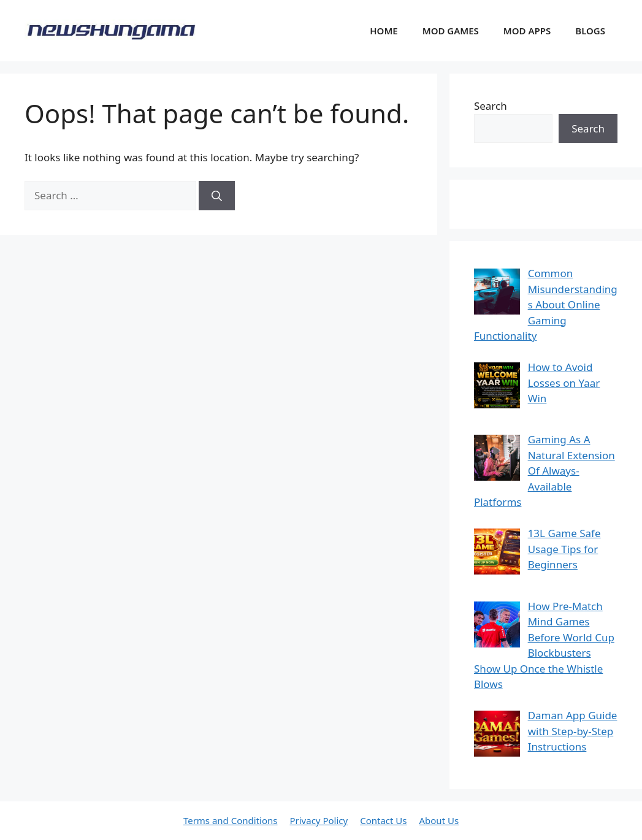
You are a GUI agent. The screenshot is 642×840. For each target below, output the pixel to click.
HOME (384, 31)
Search (491, 106)
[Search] (217, 196)
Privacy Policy (319, 820)
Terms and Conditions (231, 820)
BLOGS (590, 31)
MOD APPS (527, 31)
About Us (439, 820)
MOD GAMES (451, 31)
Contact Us (383, 820)
